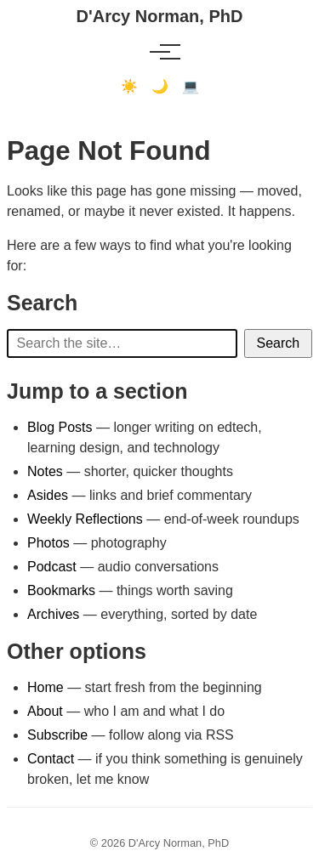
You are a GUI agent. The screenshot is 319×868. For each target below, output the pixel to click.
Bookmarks (61, 590)
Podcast (52, 567)
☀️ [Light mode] (129, 86)
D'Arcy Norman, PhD (160, 16)
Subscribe (57, 735)
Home (46, 687)
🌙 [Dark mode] (160, 86)
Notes (45, 471)
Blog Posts (60, 427)
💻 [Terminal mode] (191, 86)
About (45, 711)
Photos (48, 543)
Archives (53, 614)
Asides (48, 495)
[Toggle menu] (160, 52)
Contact (51, 759)
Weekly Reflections (85, 519)
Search (279, 343)
